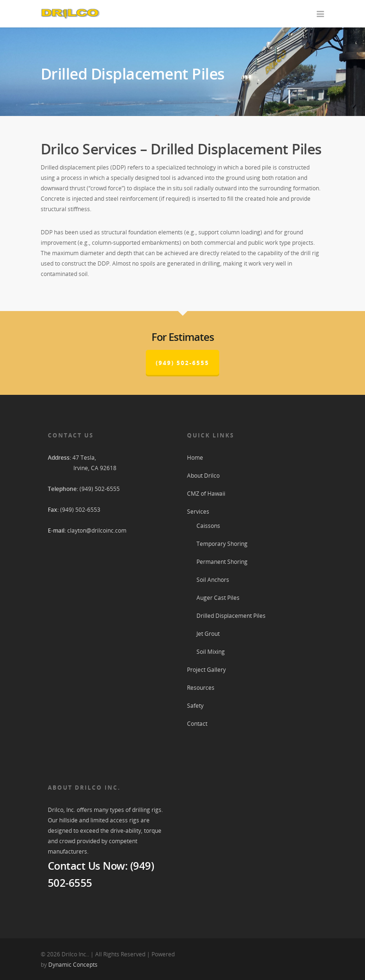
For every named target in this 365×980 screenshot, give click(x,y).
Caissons (208, 526)
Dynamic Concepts (73, 965)
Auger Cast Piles (218, 598)
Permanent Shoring (222, 562)
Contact (197, 724)
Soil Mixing (211, 652)
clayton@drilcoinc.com (97, 530)
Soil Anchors (213, 580)
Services (198, 512)
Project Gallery (206, 670)
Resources (201, 688)
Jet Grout (208, 634)
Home (195, 458)
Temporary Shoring (222, 544)
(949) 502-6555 (182, 363)
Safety (195, 706)
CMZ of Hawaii (206, 494)
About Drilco (203, 476)
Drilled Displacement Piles (231, 616)
